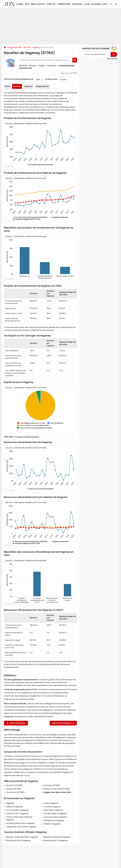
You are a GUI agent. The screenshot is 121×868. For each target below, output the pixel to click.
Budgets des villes (15, 47)
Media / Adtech (38, 4)
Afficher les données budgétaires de (19, 79)
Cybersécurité (64, 4)
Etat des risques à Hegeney (55, 813)
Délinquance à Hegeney (54, 820)
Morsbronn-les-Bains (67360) (57, 789)
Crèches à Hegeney (52, 807)
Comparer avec (51, 79)
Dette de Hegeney (16, 723)
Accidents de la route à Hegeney (20, 823)
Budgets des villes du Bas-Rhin (57, 792)
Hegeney (36, 47)
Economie (96, 4)
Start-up (51, 4)
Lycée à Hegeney (51, 803)
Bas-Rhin (27, 47)
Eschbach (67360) (14, 785)
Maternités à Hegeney (53, 810)
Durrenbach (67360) (15, 792)
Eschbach (32, 65)
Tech (27, 4)
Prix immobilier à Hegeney (17, 810)
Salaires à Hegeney (14, 807)
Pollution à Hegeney (52, 824)
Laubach (42, 65)
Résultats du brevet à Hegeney (57, 837)
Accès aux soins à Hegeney (55, 817)
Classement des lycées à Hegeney (21, 827)
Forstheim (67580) (52, 785)
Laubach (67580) (14, 789)
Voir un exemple (112, 58)
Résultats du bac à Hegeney (18, 840)
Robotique (77, 4)
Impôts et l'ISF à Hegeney (17, 813)
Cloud (87, 4)
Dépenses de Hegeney (63, 723)
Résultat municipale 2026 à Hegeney (22, 837)
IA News (20, 4)
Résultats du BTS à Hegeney (55, 840)
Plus (105, 4)
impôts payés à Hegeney (28, 437)
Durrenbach (52, 65)
